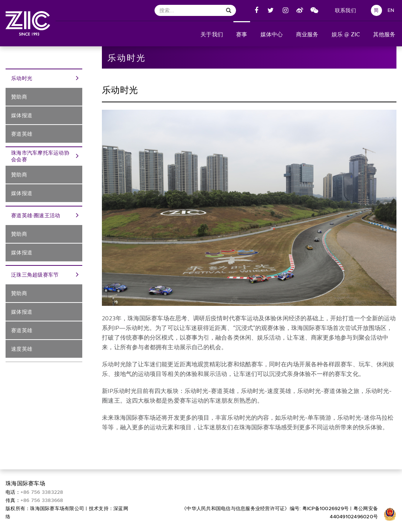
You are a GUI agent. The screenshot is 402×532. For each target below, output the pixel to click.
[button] (212, 34)
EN (391, 10)
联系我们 (345, 10)
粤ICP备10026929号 (326, 508)
